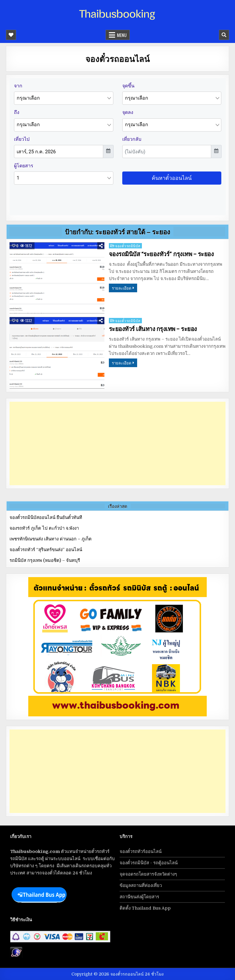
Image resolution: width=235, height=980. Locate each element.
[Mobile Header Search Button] (224, 35)
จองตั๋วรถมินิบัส (128, 246)
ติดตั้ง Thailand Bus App (145, 908)
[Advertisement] (118, 443)
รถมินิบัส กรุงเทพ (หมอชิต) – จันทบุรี (45, 560)
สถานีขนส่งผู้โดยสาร (139, 897)
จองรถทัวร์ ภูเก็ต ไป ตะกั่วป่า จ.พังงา (44, 528)
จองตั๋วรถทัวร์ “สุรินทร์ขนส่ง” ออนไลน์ (46, 550)
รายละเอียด (122, 288)
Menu (122, 35)
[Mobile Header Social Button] (11, 35)
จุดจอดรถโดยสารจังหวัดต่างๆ (148, 874)
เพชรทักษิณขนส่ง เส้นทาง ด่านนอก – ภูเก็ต (51, 539)
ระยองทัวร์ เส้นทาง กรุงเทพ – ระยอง (153, 329)
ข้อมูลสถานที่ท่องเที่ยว (141, 885)
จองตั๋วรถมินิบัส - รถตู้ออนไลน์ (149, 863)
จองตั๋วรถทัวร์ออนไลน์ (141, 851)
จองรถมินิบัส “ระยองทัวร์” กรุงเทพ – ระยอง (161, 254)
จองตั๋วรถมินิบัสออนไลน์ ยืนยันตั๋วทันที (46, 517)
